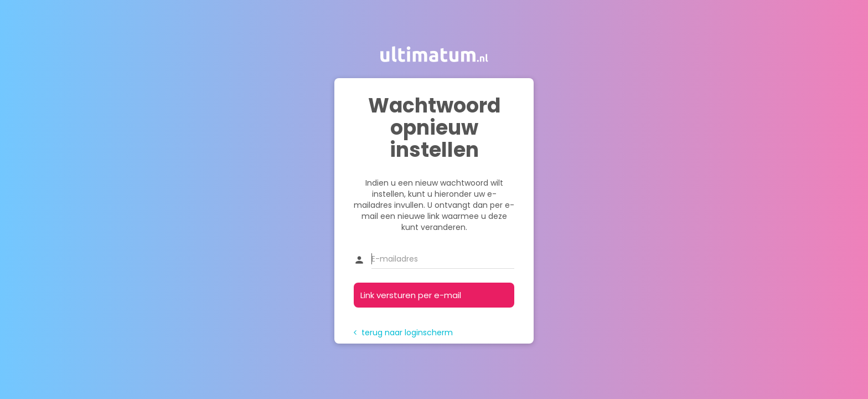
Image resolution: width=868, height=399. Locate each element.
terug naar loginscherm (403, 332)
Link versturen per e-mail (411, 295)
